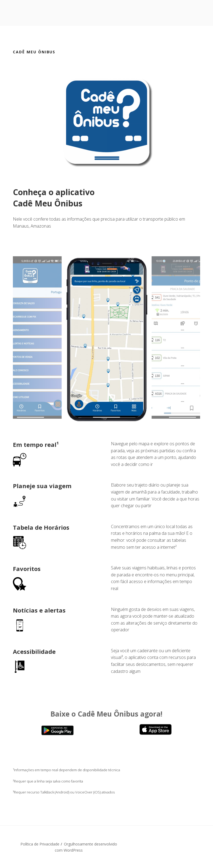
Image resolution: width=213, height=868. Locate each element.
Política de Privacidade (40, 844)
